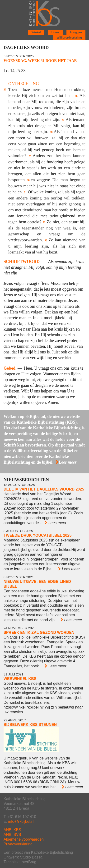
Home (55, 32)
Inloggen (76, 32)
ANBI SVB (12, 835)
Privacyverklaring (18, 844)
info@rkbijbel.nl (21, 821)
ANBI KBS (12, 830)
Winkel (36, 32)
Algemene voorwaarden (24, 839)
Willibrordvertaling (69, 38)
